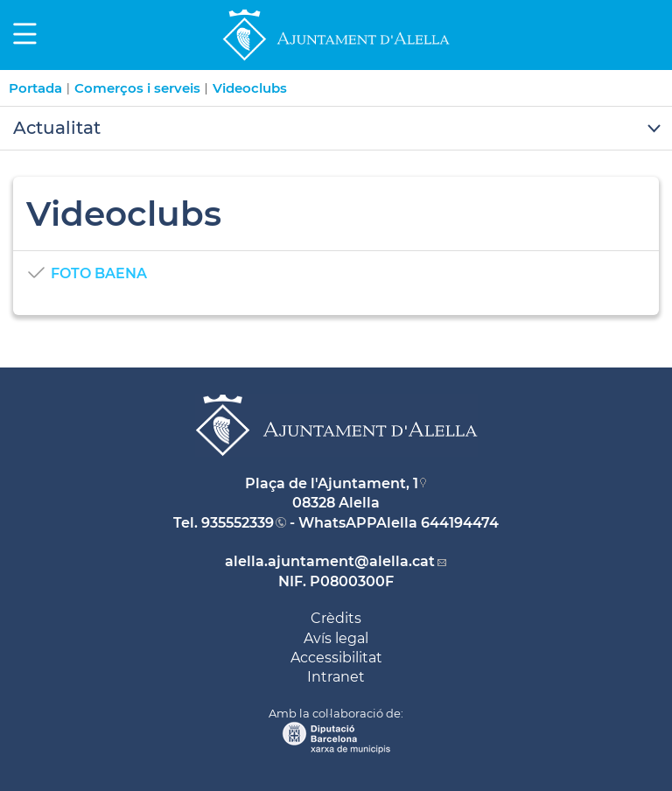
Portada (35, 88)
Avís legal (336, 638)
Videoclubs (250, 88)
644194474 (460, 523)
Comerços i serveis (137, 88)
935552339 (238, 523)
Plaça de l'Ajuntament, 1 (332, 483)
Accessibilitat (336, 658)
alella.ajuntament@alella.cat (330, 561)
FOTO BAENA (99, 273)
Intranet (336, 677)
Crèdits (336, 618)
